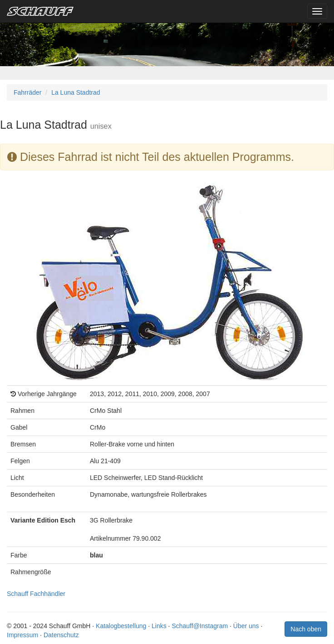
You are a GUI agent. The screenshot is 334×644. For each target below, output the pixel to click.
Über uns (246, 626)
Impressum (22, 635)
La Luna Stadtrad (76, 92)
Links (159, 626)
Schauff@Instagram (200, 626)
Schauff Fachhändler (36, 594)
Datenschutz (61, 635)
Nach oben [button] (306, 629)
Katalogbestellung (121, 626)
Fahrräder (27, 92)
